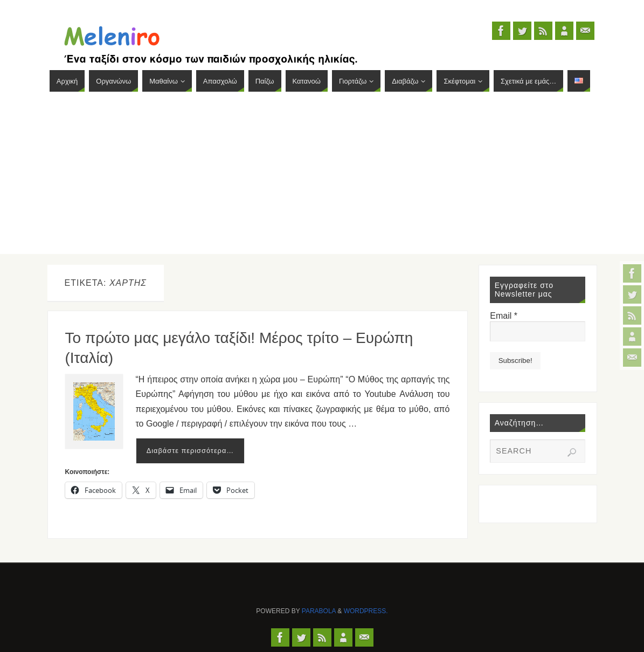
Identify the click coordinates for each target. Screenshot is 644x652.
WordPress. (366, 611)
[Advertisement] (322, 179)
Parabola (319, 611)
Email (504, 316)
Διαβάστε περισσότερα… (190, 451)
